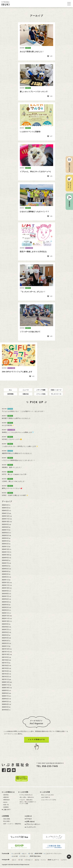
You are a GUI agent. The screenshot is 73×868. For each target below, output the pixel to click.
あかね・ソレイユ (40, 860)
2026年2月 (5, 516)
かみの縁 (15, 857)
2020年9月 (5, 696)
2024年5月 (5, 574)
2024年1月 (5, 585)
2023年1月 (5, 618)
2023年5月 (5, 607)
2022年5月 (5, 640)
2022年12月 (6, 621)
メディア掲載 (41, 395)
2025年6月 (5, 538)
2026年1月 (5, 518)
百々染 (31, 854)
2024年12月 (6, 554)
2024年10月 (6, 560)
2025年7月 (5, 535)
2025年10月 (6, 527)
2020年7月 (5, 701)
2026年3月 (5, 513)
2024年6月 (5, 571)
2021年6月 (5, 671)
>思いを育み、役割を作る (27, 798)
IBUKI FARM (39, 854)
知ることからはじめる (47, 795)
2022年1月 (5, 651)
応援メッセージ (56, 395)
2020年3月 (5, 712)
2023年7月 (5, 601)
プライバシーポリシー (33, 825)
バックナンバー (31, 828)
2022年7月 (5, 635)
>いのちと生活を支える (26, 795)
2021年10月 (6, 660)
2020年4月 (5, 709)
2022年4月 (5, 643)
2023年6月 (5, 604)
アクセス (29, 819)
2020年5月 (5, 707)
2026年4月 (5, 510)
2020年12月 (6, 687)
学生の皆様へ (7, 822)
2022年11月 (6, 624)
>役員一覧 (6, 805)
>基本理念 (6, 795)
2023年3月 (5, 613)
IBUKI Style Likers (35, 857)
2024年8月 (5, 565)
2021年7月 (5, 668)
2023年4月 (5, 610)
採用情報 (10, 399)
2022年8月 (5, 632)
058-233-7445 (50, 771)
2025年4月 (5, 543)
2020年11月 (6, 690)
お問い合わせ (30, 822)
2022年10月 (6, 626)
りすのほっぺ (24, 857)
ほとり (25, 854)
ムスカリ (64, 860)
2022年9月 (5, 629)
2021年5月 (5, 673)
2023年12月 (6, 588)
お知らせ (29, 816)
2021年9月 (5, 662)
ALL (10, 395)
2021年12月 (6, 654)
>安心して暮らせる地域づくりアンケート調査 (28, 803)
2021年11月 (6, 657)
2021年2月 (5, 682)
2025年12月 (6, 521)
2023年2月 (5, 615)
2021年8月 (5, 665)
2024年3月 (5, 579)
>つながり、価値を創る (26, 800)
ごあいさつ (7, 810)
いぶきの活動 (24, 792)
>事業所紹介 (7, 800)
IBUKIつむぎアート (53, 860)
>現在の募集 (7, 819)
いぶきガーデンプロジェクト (53, 854)
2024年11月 (6, 557)
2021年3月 (5, 679)
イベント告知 (41, 399)
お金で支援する (46, 798)
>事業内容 (6, 798)
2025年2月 (5, 549)
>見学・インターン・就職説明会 (12, 824)
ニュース (26, 395)
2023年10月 (6, 593)
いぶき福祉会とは (9, 792)
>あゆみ (5, 803)
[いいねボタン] (48, 57)
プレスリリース (56, 399)
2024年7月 (5, 568)
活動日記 (26, 399)
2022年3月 (5, 646)
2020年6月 (5, 704)
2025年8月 (5, 532)
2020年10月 (6, 693)
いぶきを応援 (46, 792)
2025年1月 (5, 552)
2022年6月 (5, 637)
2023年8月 (5, 599)
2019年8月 (5, 715)
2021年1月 (5, 685)
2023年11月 (6, 590)
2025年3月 (5, 546)
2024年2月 (5, 582)
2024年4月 (5, 577)
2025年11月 (6, 524)
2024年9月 (5, 563)
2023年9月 (5, 596)
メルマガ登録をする (36, 745)
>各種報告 (6, 807)
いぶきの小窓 (16, 854)
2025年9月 (5, 530)
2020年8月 (5, 698)
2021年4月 (5, 676)
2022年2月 (5, 649)
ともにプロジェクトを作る (49, 800)
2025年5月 (5, 541)
